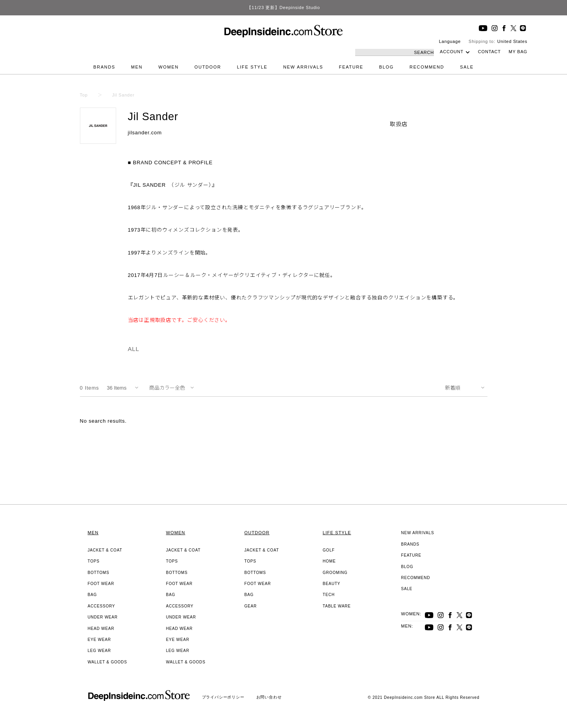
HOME (329, 561)
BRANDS (104, 67)
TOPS (94, 561)
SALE (467, 67)
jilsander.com (145, 133)
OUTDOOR (208, 67)
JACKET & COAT (105, 550)
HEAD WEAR (101, 629)
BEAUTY (332, 584)
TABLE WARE (337, 606)
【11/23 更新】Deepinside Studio (283, 7)
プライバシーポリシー (223, 697)
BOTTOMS (99, 573)
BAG (93, 595)
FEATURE (351, 67)
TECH (329, 595)
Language (450, 41)
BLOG (386, 67)
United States (512, 41)
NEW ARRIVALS (303, 67)
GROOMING (335, 573)
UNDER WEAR (103, 617)
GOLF (329, 550)
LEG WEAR (99, 651)
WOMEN (169, 67)
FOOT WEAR (101, 584)
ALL (134, 349)
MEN (137, 67)
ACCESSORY (102, 606)
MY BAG (518, 52)
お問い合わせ (269, 697)
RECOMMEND (427, 67)
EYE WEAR (99, 640)
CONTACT (489, 52)
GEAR (251, 606)
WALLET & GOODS (107, 662)
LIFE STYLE (252, 67)
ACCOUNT (452, 52)
